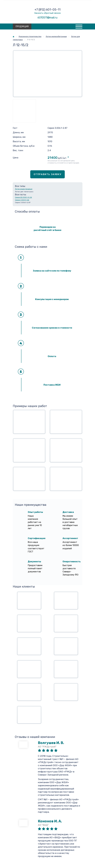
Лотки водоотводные (24, 189)
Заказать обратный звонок (47, 13)
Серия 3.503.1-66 (22, 200)
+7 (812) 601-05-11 (47, 10)
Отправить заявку (47, 174)
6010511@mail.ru (47, 18)
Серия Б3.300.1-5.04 (24, 197)
